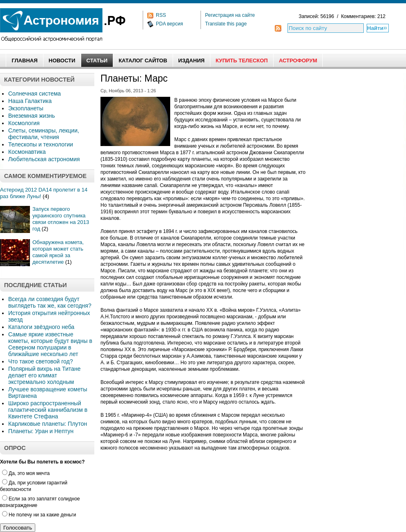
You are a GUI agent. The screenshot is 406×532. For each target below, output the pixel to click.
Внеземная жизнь (32, 116)
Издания (192, 61)
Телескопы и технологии (41, 144)
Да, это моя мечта (26, 473)
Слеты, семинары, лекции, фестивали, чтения (44, 134)
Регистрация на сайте (230, 15)
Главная (24, 61)
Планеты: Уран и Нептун (41, 431)
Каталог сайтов (143, 61)
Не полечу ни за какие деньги (39, 515)
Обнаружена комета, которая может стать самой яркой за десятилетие (58, 252)
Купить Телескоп (242, 61)
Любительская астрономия (44, 159)
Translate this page (226, 24)
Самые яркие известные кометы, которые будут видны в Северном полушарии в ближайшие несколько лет (50, 344)
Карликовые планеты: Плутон (48, 424)
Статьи (97, 61)
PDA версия (169, 24)
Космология (24, 123)
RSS (161, 15)
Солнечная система (34, 94)
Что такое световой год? (41, 361)
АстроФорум (298, 61)
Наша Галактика (30, 101)
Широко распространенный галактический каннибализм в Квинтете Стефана (48, 410)
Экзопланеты (26, 108)
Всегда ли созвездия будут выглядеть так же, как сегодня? (50, 302)
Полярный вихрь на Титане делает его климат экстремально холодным (44, 375)
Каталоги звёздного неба (41, 327)
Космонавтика (27, 152)
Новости (62, 61)
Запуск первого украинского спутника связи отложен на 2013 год (61, 219)
